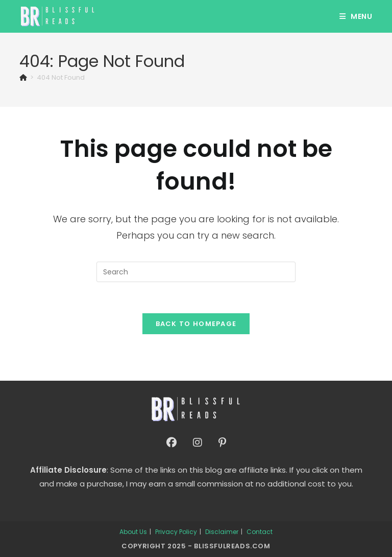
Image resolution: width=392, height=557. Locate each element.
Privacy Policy (176, 532)
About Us (133, 532)
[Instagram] (198, 443)
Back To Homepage (196, 324)
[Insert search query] (196, 272)
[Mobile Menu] (356, 16)
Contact (260, 532)
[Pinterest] (222, 443)
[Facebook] (171, 443)
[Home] (23, 77)
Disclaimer (222, 532)
